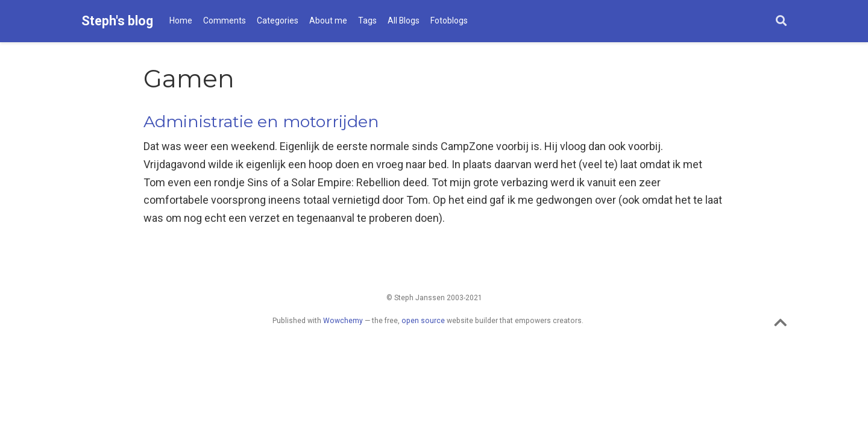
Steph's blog (117, 21)
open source (423, 321)
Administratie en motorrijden (261, 121)
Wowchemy (343, 321)
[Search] (781, 21)
